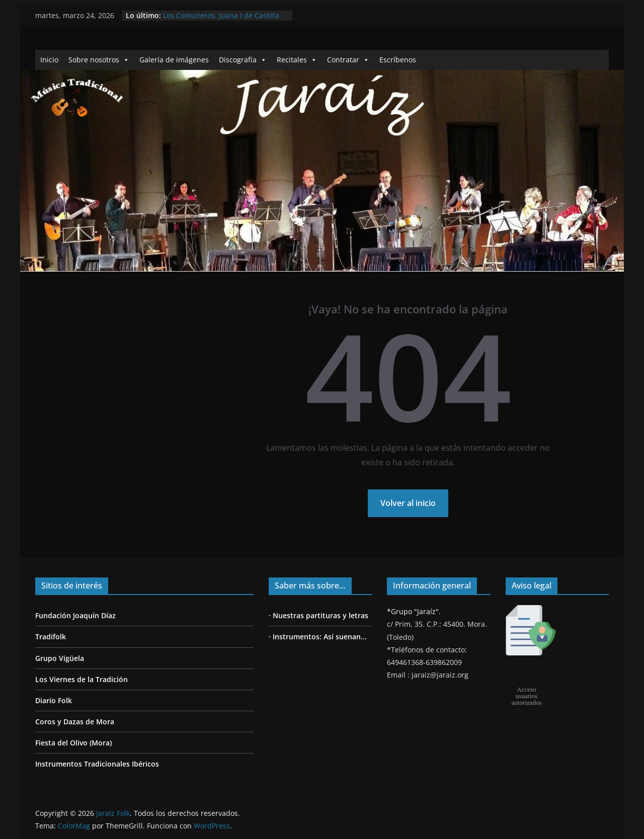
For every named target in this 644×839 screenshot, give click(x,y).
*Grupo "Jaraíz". (414, 611)
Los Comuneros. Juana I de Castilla (221, 15)
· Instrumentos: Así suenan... (318, 637)
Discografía (243, 60)
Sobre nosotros (99, 60)
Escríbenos (398, 60)
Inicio (49, 60)
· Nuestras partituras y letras (318, 615)
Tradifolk (51, 637)
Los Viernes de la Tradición (82, 679)
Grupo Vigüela (60, 658)
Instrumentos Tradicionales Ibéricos (97, 764)
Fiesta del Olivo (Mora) (73, 743)
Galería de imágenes (174, 60)
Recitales (297, 60)
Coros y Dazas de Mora (75, 722)
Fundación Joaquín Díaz (75, 615)
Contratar (348, 60)
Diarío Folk (54, 700)
